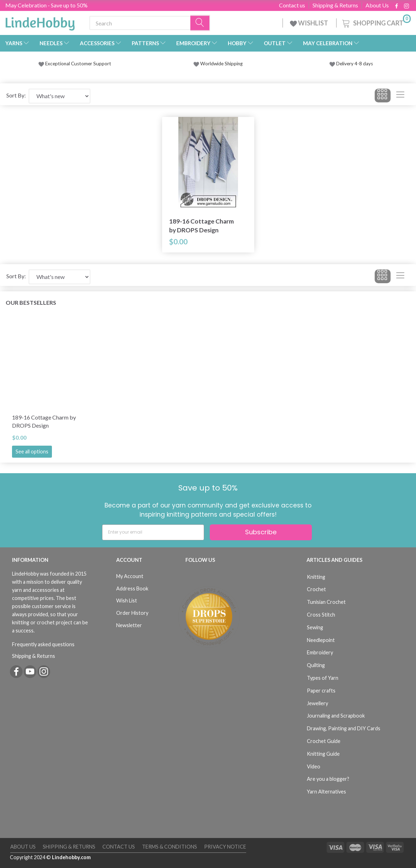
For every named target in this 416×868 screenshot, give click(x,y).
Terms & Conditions (170, 847)
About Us (377, 5)
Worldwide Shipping (218, 64)
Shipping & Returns (335, 5)
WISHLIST (310, 23)
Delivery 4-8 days (351, 64)
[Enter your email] (153, 532)
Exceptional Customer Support (78, 64)
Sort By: (16, 95)
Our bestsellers (31, 302)
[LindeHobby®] (40, 22)
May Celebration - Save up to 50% (46, 5)
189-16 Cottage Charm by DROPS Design (201, 226)
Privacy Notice (225, 847)
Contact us (292, 5)
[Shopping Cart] (376, 22)
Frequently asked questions (43, 644)
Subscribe (261, 532)
